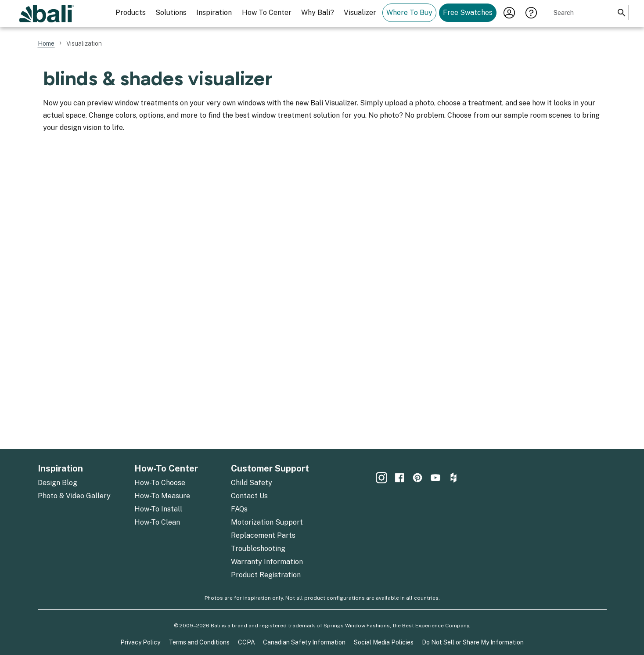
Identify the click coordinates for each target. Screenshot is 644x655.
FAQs (239, 509)
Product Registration (266, 575)
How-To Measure (162, 496)
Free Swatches (468, 13)
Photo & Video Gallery (74, 496)
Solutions (171, 13)
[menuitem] (131, 13)
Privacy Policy (140, 642)
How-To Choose (160, 483)
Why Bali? (318, 13)
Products (131, 13)
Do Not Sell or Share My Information (473, 642)
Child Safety (252, 483)
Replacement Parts (263, 535)
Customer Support (270, 468)
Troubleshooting (258, 549)
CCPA (246, 642)
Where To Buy (409, 13)
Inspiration (214, 13)
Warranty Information (267, 562)
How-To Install (158, 509)
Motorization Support (267, 522)
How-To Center (166, 468)
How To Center (267, 13)
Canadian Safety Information (304, 642)
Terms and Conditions (199, 642)
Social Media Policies (384, 642)
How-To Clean (157, 522)
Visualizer (360, 13)
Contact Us (249, 496)
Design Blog (58, 483)
